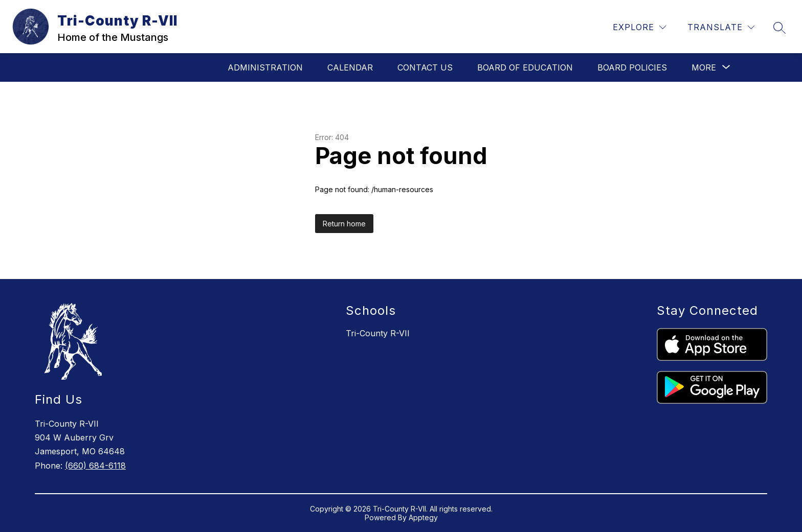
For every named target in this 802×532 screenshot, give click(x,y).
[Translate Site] (721, 27)
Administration (265, 67)
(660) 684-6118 (95, 466)
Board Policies (632, 67)
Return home (344, 224)
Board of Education (525, 67)
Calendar (350, 67)
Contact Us (425, 67)
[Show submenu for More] (704, 67)
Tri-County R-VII (378, 333)
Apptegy (423, 517)
